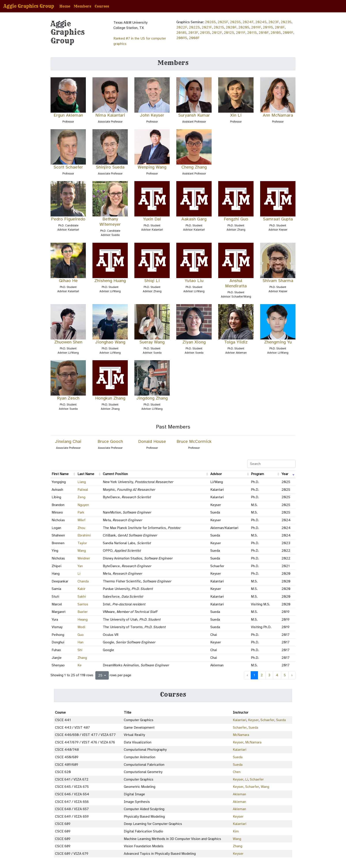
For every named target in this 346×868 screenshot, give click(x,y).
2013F (193, 33)
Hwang (83, 620)
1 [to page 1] (254, 675)
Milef (81, 520)
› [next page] (292, 675)
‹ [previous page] (247, 675)
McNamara (241, 735)
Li (79, 574)
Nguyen (83, 505)
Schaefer (267, 720)
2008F (194, 38)
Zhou (81, 528)
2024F (248, 22)
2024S (261, 22)
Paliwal (83, 490)
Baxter (83, 612)
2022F (182, 27)
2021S (219, 27)
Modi (81, 627)
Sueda (281, 720)
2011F (241, 33)
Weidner (84, 558)
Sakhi (82, 597)
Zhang (82, 658)
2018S (181, 33)
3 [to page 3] (269, 675)
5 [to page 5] (285, 675)
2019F (256, 27)
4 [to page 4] (277, 675)
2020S (244, 27)
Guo (81, 635)
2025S (235, 22)
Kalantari (240, 720)
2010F (264, 33)
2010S (276, 33)
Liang (82, 482)
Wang (82, 551)
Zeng (81, 497)
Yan (80, 566)
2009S (182, 38)
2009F (288, 33)
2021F (207, 27)
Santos (83, 604)
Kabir (81, 589)
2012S (229, 33)
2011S (252, 33)
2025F (223, 22)
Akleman (239, 794)
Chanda (83, 581)
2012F (217, 33)
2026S (210, 22)
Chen (237, 772)
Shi (80, 650)
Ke (80, 665)
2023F (274, 22)
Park (81, 512)
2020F (231, 27)
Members (82, 6)
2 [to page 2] (262, 675)
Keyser (253, 720)
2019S (268, 27)
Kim (236, 831)
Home (65, 6)
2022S (194, 27)
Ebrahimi (84, 535)
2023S (286, 22)
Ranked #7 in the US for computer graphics (140, 41)
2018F (280, 27)
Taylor (82, 543)
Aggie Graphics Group (29, 6)
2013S (205, 33)
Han (80, 642)
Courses (102, 6)
